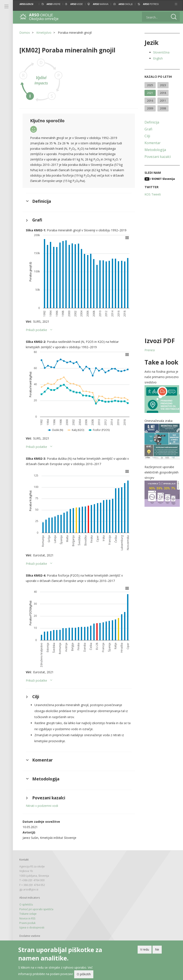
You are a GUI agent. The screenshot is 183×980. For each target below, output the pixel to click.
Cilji (147, 136)
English (158, 58)
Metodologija (155, 150)
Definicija (152, 122)
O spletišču (26, 904)
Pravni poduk (27, 923)
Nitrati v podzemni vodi (42, 806)
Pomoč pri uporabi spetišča (36, 909)
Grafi (148, 129)
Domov (25, 33)
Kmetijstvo (44, 33)
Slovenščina (161, 52)
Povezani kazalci (158, 157)
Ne (157, 949)
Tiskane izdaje (28, 914)
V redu (145, 949)
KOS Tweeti (153, 194)
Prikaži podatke (36, 330)
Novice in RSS (27, 918)
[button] (176, 4)
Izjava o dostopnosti (32, 927)
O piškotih (84, 974)
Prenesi (150, 350)
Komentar (153, 143)
